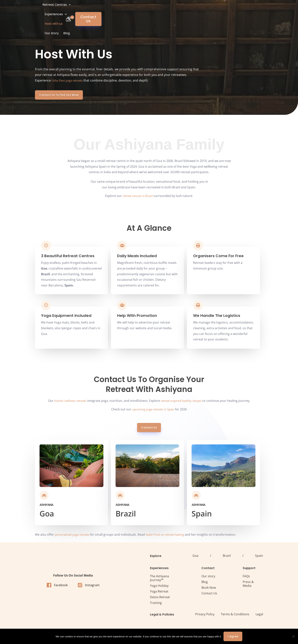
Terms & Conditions (235, 616)
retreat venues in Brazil (138, 196)
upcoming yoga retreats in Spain (153, 411)
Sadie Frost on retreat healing (171, 536)
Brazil (227, 557)
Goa (195, 557)
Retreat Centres (86, 9)
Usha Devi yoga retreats (69, 80)
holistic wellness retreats (68, 402)
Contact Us (209, 595)
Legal (259, 616)
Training (156, 604)
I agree (233, 636)
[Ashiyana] (44, 497)
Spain (259, 557)
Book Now (209, 589)
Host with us (140, 9)
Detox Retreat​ (160, 599)
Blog (175, 9)
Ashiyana (46, 506)
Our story (161, 9)
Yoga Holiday (159, 587)
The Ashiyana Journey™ (159, 580)
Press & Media (248, 585)
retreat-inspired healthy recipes (183, 402)
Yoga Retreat (159, 593)
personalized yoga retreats (74, 536)
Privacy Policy (205, 616)
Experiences (116, 9)
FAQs (246, 578)
